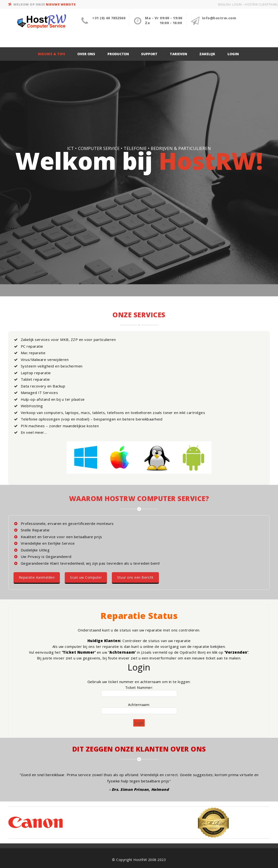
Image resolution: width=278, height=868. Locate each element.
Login (233, 54)
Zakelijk (207, 54)
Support (149, 54)
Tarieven (178, 54)
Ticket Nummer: (139, 687)
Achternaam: (139, 705)
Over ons (86, 54)
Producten (118, 54)
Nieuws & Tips (52, 54)
